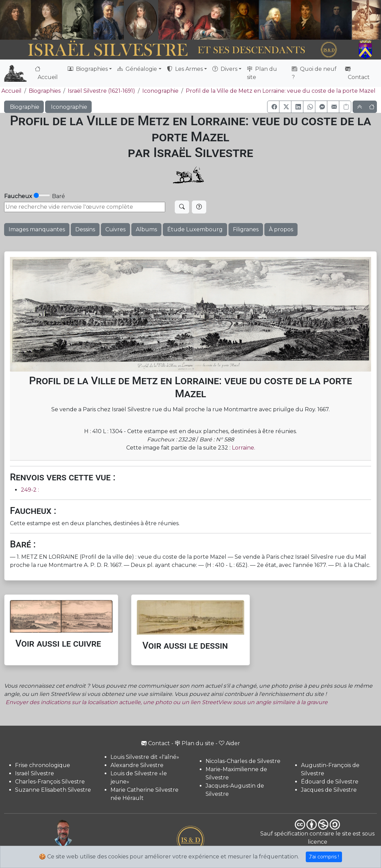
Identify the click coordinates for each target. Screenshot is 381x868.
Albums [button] (146, 229)
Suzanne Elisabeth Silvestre (53, 790)
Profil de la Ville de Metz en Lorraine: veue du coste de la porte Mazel (281, 91)
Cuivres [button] (115, 229)
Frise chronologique (43, 765)
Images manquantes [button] (37, 229)
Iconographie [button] (68, 107)
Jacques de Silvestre (329, 790)
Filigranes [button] (246, 229)
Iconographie (160, 91)
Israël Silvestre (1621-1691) (101, 91)
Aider (229, 743)
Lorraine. (244, 448)
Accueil (46, 73)
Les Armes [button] (185, 69)
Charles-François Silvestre (50, 782)
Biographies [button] (88, 69)
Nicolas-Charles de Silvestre (243, 761)
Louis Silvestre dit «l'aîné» (145, 757)
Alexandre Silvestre (137, 765)
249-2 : (30, 490)
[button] (273, 107)
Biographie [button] (24, 107)
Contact (357, 73)
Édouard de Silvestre (330, 782)
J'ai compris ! (324, 857)
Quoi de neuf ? (314, 73)
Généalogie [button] (137, 69)
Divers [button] (225, 69)
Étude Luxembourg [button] (195, 229)
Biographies (45, 91)
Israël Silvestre (35, 773)
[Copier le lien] (345, 107)
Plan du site (262, 73)
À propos (281, 229)
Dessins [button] (85, 229)
